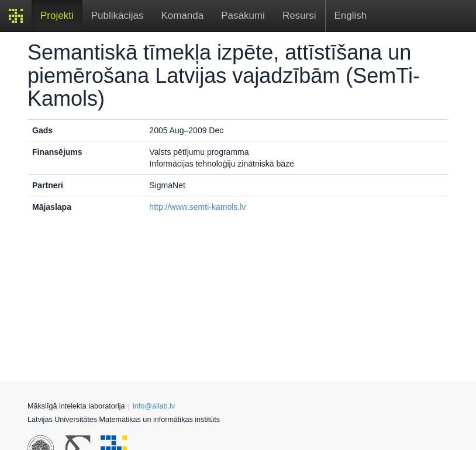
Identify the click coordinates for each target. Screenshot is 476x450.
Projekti (57, 15)
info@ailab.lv (154, 406)
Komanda (182, 15)
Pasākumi (243, 15)
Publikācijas (118, 15)
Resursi (299, 15)
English (351, 15)
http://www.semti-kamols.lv (197, 207)
